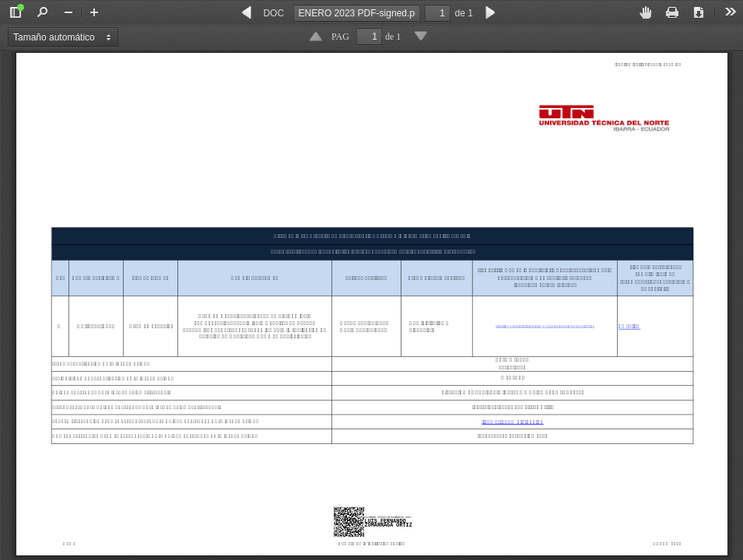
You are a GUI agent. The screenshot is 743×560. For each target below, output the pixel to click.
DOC (273, 13)
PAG (340, 37)
